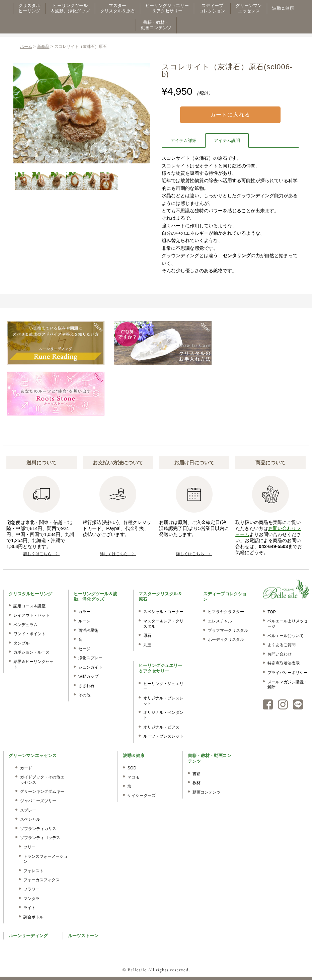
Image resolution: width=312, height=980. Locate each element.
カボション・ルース (31, 652)
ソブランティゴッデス (40, 838)
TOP (271, 612)
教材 (197, 783)
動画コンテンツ (207, 792)
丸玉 (147, 645)
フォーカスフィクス (42, 880)
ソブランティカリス (38, 829)
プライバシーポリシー (288, 673)
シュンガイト (90, 667)
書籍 (197, 774)
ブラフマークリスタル (228, 630)
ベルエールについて (286, 636)
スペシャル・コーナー (163, 612)
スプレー (28, 810)
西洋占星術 (88, 630)
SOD (132, 768)
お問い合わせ (280, 654)
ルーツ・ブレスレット (163, 736)
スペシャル (30, 819)
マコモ (134, 777)
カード (26, 768)
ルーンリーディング (28, 936)
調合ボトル (33, 917)
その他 (84, 695)
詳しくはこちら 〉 (42, 554)
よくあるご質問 (282, 645)
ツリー (29, 847)
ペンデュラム (25, 625)
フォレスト (33, 871)
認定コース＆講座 (29, 606)
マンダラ (31, 899)
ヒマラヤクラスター (226, 612)
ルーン (84, 621)
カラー (84, 612)
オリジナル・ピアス (161, 727)
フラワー (31, 889)
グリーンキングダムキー (42, 791)
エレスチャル (220, 621)
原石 (147, 635)
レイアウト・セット (31, 615)
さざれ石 (86, 686)
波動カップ (88, 676)
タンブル (21, 643)
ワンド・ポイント (29, 634)
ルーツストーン (83, 936)
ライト (29, 908)
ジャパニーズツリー (38, 801)
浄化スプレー (90, 658)
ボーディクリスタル (226, 639)
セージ (84, 649)
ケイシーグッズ (142, 796)
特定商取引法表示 (284, 663)
